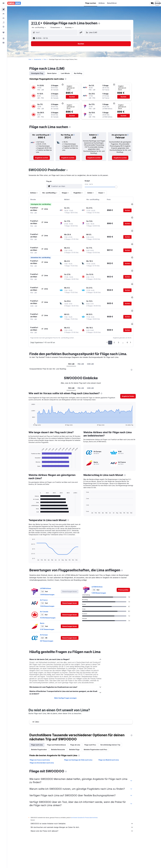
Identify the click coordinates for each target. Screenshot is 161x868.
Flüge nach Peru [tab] (93, 724)
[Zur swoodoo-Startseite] (14, 3)
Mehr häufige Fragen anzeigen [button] (69, 678)
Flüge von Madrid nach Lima (112, 740)
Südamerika (41, 59)
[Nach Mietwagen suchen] (3, 18)
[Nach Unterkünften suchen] (3, 14)
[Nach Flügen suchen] (3, 9)
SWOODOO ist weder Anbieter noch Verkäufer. (85, 803)
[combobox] (42, 28)
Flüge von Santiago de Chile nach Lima (81, 740)
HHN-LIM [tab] (94, 344)
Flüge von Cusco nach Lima (43, 740)
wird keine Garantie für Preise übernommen (87, 797)
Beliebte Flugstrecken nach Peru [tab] (99, 729)
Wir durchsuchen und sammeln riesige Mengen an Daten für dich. (85, 807)
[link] (45, 158)
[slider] (119, 187)
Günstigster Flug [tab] (40, 73)
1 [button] (113, 322)
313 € (39, 23)
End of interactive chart (33, 403)
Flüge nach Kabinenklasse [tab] (60, 724)
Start (33, 59)
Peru (48, 59)
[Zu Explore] (3, 27)
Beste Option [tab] (55, 73)
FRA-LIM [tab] (84, 344)
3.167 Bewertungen (50, 609)
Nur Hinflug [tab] (81, 73)
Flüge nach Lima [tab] (40, 724)
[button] (3, 3)
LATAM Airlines (49, 568)
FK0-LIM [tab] (74, 344)
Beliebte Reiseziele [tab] (61, 729)
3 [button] (122, 322)
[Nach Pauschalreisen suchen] (3, 22)
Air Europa (47, 614)
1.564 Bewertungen (50, 586)
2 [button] (117, 322)
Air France (47, 580)
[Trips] (3, 33)
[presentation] (102, 23)
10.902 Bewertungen (51, 597)
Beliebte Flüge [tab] (78, 729)
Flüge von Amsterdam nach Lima (45, 742)
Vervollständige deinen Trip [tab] (113, 724)
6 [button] (131, 322)
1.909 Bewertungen (50, 574)
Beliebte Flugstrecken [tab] (42, 729)
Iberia (45, 603)
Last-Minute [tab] (68, 73)
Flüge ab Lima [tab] (78, 724)
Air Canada (47, 591)
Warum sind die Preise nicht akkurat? (85, 811)
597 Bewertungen (50, 621)
